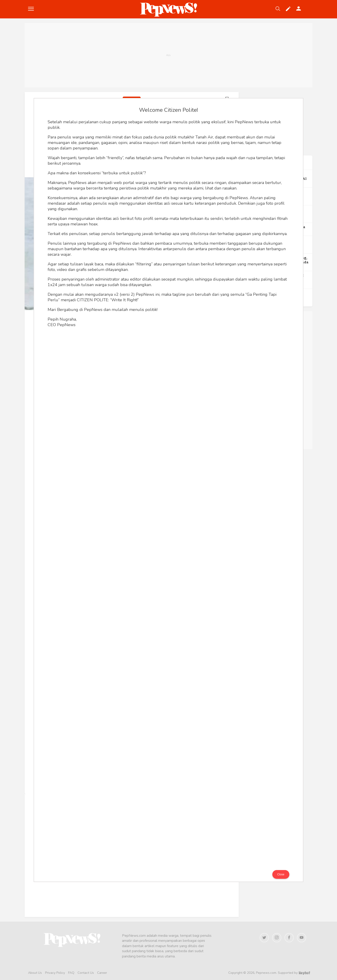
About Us (35, 973)
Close (281, 874)
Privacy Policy (55, 973)
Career (102, 973)
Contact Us (86, 973)
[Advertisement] (168, 55)
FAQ (71, 973)
